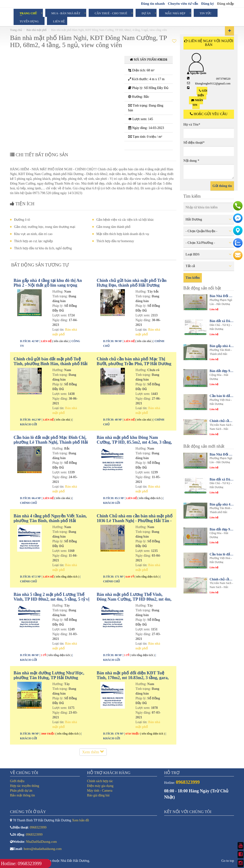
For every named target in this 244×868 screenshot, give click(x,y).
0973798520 (223, 79)
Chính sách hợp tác (100, 781)
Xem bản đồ (80, 820)
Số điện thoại (194, 143)
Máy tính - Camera (100, 791)
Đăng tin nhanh (153, 4)
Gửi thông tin (222, 186)
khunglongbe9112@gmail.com (213, 83)
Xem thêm (93, 752)
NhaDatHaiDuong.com (41, 842)
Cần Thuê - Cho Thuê (111, 13)
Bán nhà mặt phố (36, 30)
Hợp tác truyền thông (25, 786)
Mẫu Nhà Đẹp (175, 13)
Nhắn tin (197, 103)
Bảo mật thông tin (22, 795)
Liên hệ (59, 21)
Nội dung (191, 161)
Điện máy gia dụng (100, 786)
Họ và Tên (192, 125)
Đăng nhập (226, 4)
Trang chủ (16, 30)
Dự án (146, 13)
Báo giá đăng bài (98, 795)
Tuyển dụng (29, 21)
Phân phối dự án (21, 791)
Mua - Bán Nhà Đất (66, 13)
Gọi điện (202, 93)
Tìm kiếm (193, 278)
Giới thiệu (17, 781)
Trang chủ (28, 13)
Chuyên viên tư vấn (183, 4)
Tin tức (206, 13)
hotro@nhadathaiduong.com (43, 849)
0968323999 (38, 827)
